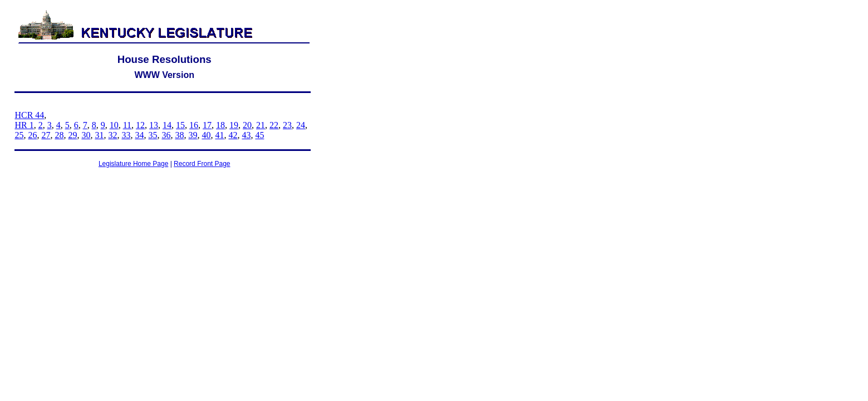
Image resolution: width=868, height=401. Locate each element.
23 (287, 125)
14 (167, 125)
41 (219, 135)
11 (127, 125)
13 (154, 125)
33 (126, 135)
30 (86, 135)
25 (19, 135)
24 (301, 125)
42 (233, 135)
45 (259, 135)
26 (32, 135)
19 (234, 125)
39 (193, 135)
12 (140, 125)
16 (194, 125)
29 (72, 135)
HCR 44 (29, 115)
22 (274, 125)
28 (59, 135)
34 (139, 135)
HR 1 (24, 125)
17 (207, 125)
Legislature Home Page (133, 164)
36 (166, 135)
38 (179, 135)
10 (114, 125)
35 (153, 135)
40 (206, 135)
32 (112, 135)
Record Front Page (202, 164)
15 (180, 125)
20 (247, 125)
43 (246, 135)
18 (220, 125)
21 (261, 125)
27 (46, 135)
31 (99, 135)
